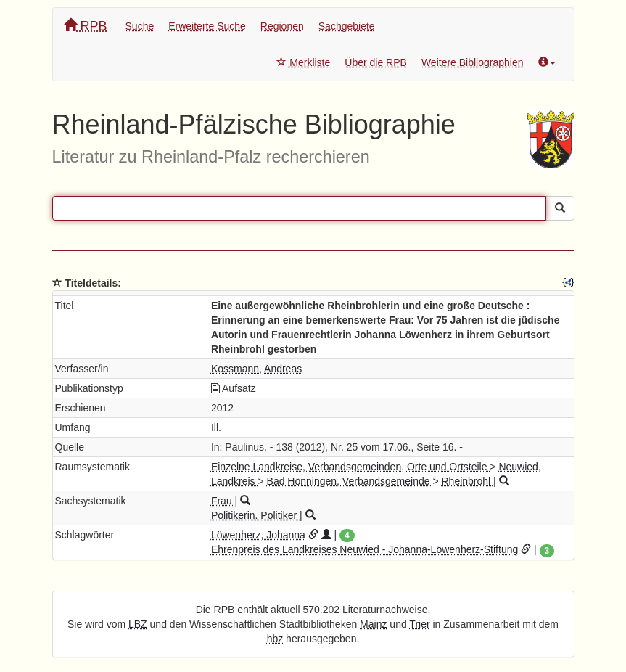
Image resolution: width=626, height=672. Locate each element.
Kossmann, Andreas (256, 369)
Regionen (282, 26)
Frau (223, 501)
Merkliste (303, 62)
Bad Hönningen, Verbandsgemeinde (350, 481)
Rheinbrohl (467, 481)
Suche (140, 26)
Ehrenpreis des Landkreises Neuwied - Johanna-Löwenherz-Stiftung (365, 549)
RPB (86, 26)
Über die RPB (376, 62)
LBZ (138, 624)
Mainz (373, 624)
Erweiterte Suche (207, 26)
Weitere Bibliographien (473, 62)
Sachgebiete (347, 26)
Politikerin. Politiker (255, 515)
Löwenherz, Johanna (258, 535)
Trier (419, 624)
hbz (275, 639)
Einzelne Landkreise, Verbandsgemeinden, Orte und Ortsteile (350, 467)
